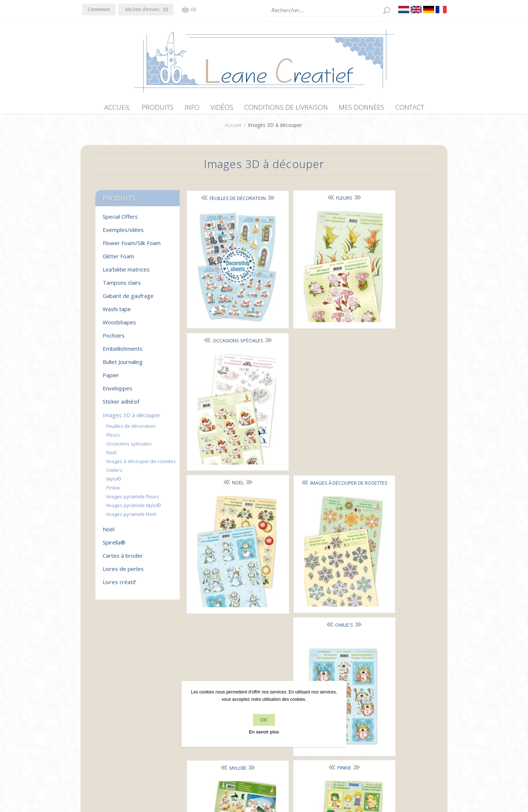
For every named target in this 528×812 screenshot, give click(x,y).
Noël (225, 311)
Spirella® (114, 546)
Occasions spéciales (129, 447)
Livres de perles (123, 572)
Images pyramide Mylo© (134, 509)
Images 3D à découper (132, 419)
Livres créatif (119, 586)
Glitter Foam (118, 260)
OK (264, 720)
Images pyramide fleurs (133, 500)
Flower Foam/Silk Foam (132, 247)
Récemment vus (377, 702)
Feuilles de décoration (131, 430)
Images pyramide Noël (131, 518)
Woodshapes (119, 326)
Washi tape (117, 313)
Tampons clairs (122, 286)
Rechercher (371, 716)
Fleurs (307, 201)
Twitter (103, 701)
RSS (118, 701)
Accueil (233, 129)
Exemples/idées (123, 233)
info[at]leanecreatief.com (112, 731)
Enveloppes (118, 392)
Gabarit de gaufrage (128, 299)
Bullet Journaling (123, 365)
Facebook (89, 701)
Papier (111, 379)
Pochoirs (114, 339)
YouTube (132, 701)
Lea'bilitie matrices (126, 273)
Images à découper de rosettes (141, 465)
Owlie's (388, 311)
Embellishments (123, 352)
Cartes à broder (123, 559)
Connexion (99, 9)
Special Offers (120, 220)
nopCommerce (217, 773)
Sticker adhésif (121, 405)
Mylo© (225, 421)
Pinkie (307, 421)
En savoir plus (264, 732)
